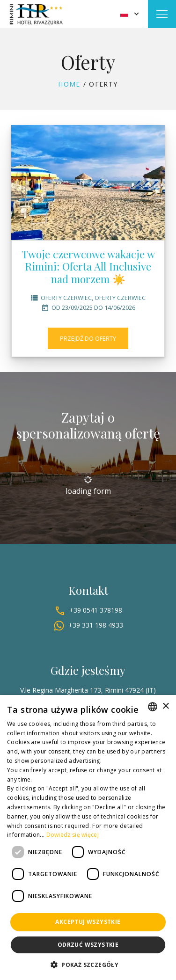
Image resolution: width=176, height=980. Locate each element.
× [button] (165, 706)
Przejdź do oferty (88, 338)
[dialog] (88, 837)
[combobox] (153, 707)
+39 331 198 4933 (96, 625)
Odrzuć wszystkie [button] (88, 945)
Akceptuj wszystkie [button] (88, 922)
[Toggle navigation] (162, 14)
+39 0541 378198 (96, 610)
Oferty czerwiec (66, 298)
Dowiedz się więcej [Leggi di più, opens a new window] (73, 835)
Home (69, 84)
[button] (88, 965)
